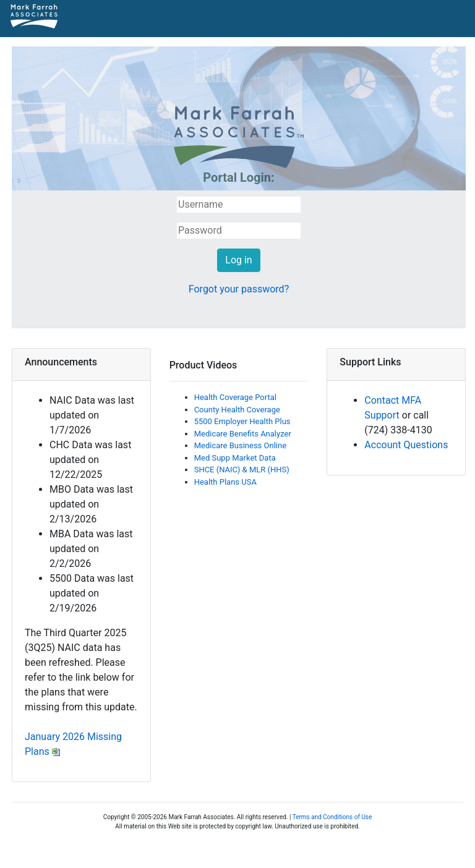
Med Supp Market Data (235, 458)
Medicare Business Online (240, 445)
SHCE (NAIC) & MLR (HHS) (242, 470)
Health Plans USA (225, 482)
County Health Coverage (237, 410)
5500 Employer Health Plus (242, 421)
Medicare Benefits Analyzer (243, 434)
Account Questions (406, 445)
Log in (238, 260)
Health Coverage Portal (235, 397)
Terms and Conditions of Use (332, 817)
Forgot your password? (239, 289)
